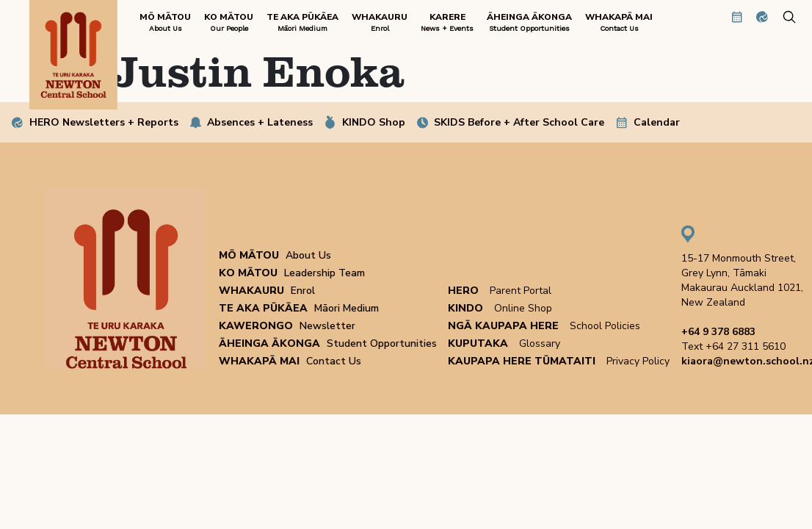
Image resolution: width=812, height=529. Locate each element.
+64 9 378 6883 (718, 332)
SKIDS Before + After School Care (519, 122)
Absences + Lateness (260, 122)
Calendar (657, 122)
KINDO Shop (374, 122)
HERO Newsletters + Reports (104, 122)
